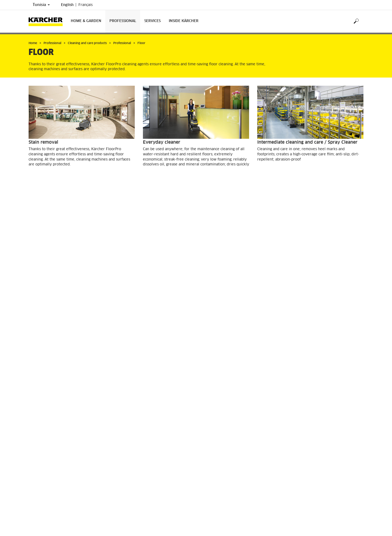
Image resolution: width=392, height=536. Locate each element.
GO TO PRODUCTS (50, 179)
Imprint (35, 457)
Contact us (210, 445)
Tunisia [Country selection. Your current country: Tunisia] (41, 5)
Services (152, 21)
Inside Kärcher (184, 21)
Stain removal (43, 142)
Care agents (155, 247)
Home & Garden (86, 21)
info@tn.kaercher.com (230, 483)
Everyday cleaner (162, 142)
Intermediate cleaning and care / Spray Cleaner (307, 142)
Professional (123, 21)
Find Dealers (39, 452)
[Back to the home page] (48, 21)
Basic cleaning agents (51, 247)
